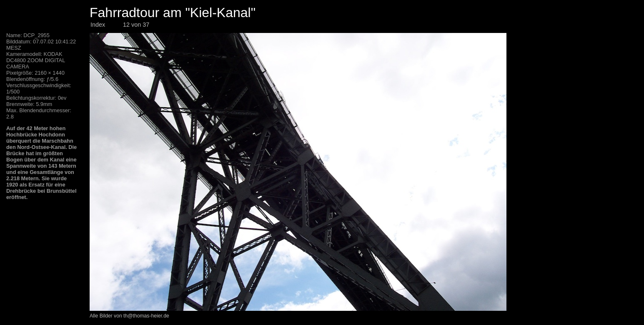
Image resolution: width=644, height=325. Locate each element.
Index (98, 25)
